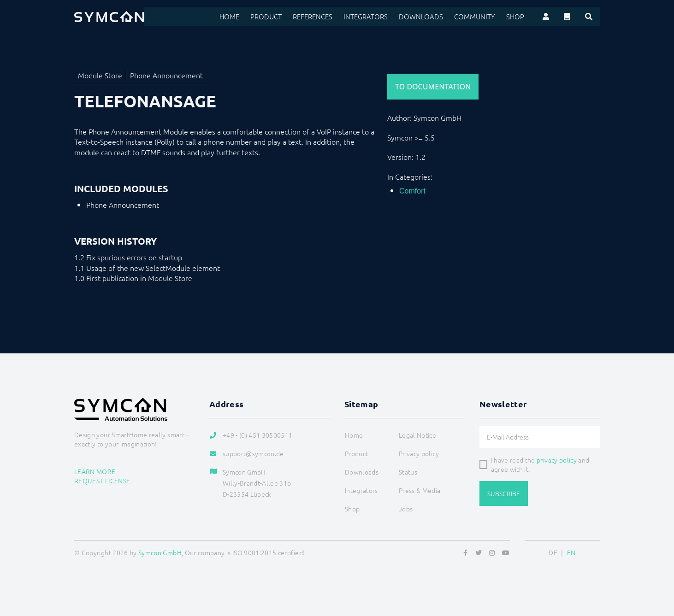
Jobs (406, 509)
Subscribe (504, 493)
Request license (102, 481)
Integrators (375, 17)
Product (279, 17)
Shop (516, 17)
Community (477, 17)
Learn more (95, 471)
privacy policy (557, 460)
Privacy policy (419, 453)
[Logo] (109, 17)
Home (243, 17)
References (324, 17)
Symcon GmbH (160, 552)
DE (553, 552)
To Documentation (433, 87)
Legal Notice (417, 435)
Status (408, 472)
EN (571, 552)
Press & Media (420, 490)
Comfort (412, 191)
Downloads (427, 17)
